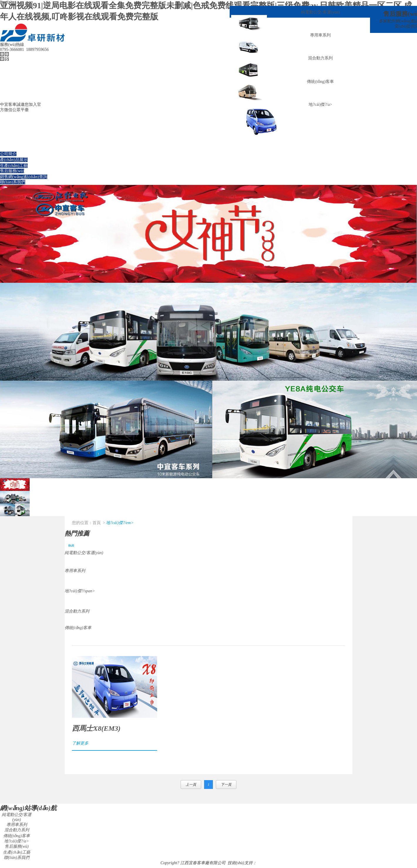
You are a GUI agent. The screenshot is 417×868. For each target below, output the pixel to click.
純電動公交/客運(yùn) (320, 12)
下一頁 (226, 785)
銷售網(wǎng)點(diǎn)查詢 (24, 177)
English (6, 2)
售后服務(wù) (12, 171)
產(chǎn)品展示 (14, 160)
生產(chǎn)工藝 (14, 166)
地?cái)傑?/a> (320, 104)
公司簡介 (8, 154)
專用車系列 (320, 35)
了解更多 (80, 743)
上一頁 (191, 785)
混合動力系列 (320, 58)
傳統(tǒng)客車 (320, 82)
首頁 (97, 523)
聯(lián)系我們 (13, 182)
